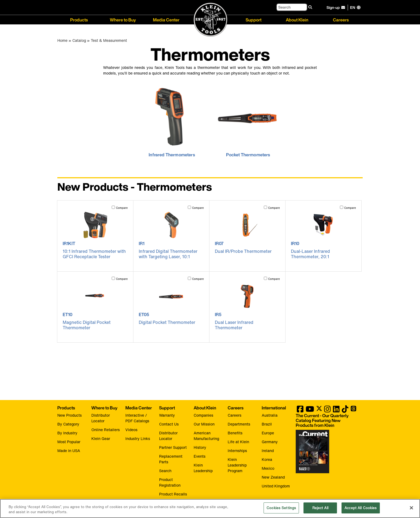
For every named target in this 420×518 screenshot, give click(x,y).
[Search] (292, 7)
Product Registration (170, 482)
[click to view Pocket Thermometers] (248, 121)
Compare (122, 208)
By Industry (67, 433)
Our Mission (204, 424)
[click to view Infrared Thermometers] (172, 121)
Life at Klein (238, 442)
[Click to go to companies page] (353, 7)
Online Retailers (106, 430)
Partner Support (173, 447)
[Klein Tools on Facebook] (300, 410)
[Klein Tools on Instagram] (327, 410)
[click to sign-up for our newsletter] (337, 8)
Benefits (235, 433)
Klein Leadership (203, 468)
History (200, 447)
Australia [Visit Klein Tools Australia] (270, 415)
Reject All (320, 511)
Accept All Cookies (361, 511)
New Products (70, 415)
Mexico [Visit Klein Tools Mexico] (268, 468)
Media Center (166, 19)
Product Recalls (173, 494)
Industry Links (138, 439)
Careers (341, 19)
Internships (237, 451)
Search (165, 471)
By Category (68, 424)
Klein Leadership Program (237, 465)
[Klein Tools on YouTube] (310, 410)
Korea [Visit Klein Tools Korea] (267, 459)
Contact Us (169, 424)
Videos (131, 430)
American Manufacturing (206, 436)
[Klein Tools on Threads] (353, 410)
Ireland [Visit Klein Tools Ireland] (268, 451)
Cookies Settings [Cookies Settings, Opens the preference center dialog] (281, 511)
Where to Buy (123, 19)
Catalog (79, 40)
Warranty (167, 415)
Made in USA (69, 451)
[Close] (411, 510)
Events (200, 456)
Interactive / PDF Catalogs (137, 418)
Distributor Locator (101, 418)
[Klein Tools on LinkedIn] (336, 410)
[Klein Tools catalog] (327, 420)
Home (62, 40)
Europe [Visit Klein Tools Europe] (268, 433)
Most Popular (69, 442)
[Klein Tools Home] (210, 20)
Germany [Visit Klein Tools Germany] (270, 442)
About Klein (297, 19)
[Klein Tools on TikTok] (345, 410)
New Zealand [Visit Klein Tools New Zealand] (273, 477)
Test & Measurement (109, 40)
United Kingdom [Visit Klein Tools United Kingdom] (276, 486)
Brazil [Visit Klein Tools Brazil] (267, 424)
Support (254, 19)
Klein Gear (101, 439)
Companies (203, 415)
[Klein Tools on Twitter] (319, 410)
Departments (239, 424)
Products (79, 19)
